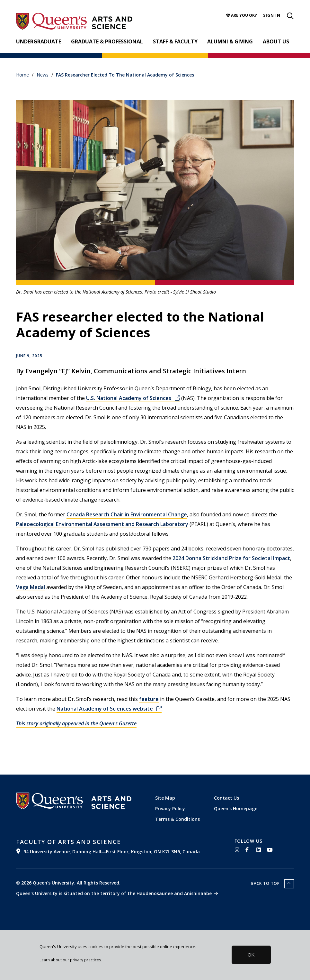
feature (149, 699)
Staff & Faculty (175, 41)
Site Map (165, 798)
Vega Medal (31, 587)
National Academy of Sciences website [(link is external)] (109, 709)
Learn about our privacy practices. (71, 960)
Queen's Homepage (236, 808)
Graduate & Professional (107, 41)
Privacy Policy (170, 808)
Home (22, 75)
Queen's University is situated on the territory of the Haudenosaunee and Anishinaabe (114, 893)
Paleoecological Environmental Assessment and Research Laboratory (102, 524)
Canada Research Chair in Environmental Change (127, 514)
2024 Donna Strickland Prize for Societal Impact (231, 558)
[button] (272, 15)
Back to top (266, 883)
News (43, 75)
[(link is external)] (120, 846)
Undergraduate (39, 41)
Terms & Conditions (177, 819)
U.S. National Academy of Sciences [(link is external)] (133, 398)
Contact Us (226, 798)
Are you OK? (242, 15)
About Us (276, 41)
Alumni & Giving (230, 41)
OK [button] (251, 955)
